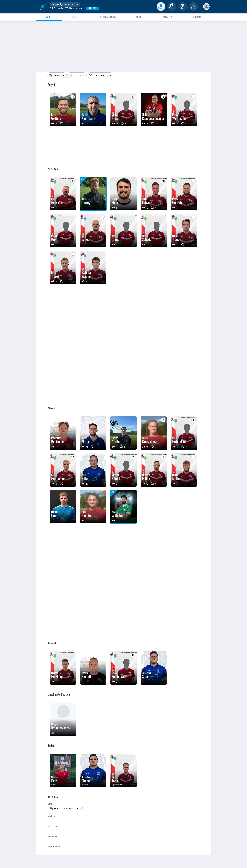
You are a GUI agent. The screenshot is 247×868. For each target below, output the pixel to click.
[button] (77, 75)
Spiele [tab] (76, 17)
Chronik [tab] (197, 17)
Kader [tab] (49, 17)
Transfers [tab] (167, 17)
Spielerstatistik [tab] (107, 17)
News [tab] (139, 17)
